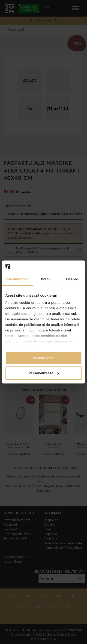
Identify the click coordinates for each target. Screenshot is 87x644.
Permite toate (43, 358)
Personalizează (44, 373)
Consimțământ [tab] (17, 279)
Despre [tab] (72, 279)
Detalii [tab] (46, 279)
